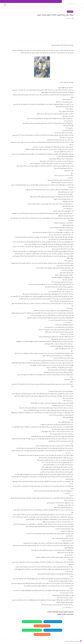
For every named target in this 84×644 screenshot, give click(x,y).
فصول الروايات (57, 5)
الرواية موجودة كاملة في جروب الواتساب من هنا (32, 622)
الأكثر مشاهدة (44, 5)
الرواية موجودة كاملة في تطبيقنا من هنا (42, 626)
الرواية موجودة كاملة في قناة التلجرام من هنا (53, 622)
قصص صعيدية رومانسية (24, 5)
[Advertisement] (42, 29)
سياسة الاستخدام (42, 2)
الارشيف (28, 2)
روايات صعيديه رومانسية (36, 5)
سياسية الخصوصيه (34, 2)
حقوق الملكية (53, 2)
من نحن (48, 2)
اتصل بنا (59, 2)
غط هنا (49, 612)
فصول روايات (70, 12)
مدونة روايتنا (68, 641)
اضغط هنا (59, 614)
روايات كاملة (51, 5)
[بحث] (5, 5)
